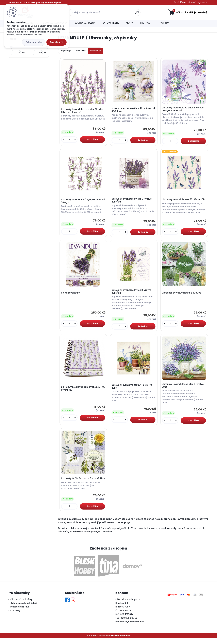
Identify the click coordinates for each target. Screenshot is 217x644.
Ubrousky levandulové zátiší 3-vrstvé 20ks (183, 388)
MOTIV (129, 23)
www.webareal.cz (120, 641)
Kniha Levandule (71, 295)
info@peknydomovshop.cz (130, 627)
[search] (137, 13)
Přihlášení (181, 2)
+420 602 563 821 (129, 624)
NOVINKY (165, 23)
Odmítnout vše (34, 42)
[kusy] (70, 141)
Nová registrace (199, 2)
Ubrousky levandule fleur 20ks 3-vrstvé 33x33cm (134, 110)
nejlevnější (66, 51)
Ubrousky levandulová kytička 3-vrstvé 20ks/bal (80, 202)
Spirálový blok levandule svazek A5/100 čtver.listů (79, 391)
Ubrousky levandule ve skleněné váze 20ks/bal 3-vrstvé (183, 109)
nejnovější (96, 51)
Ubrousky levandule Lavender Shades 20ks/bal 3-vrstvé (83, 110)
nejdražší (81, 51)
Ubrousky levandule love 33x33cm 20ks (181, 201)
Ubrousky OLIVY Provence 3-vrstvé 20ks (81, 483)
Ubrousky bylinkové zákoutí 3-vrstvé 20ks (132, 389)
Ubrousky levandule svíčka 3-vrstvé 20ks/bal (132, 201)
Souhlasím (56, 42)
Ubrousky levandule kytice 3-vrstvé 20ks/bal (132, 293)
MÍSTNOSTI (146, 23)
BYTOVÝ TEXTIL (111, 23)
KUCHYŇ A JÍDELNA (85, 23)
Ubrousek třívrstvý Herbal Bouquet (182, 295)
